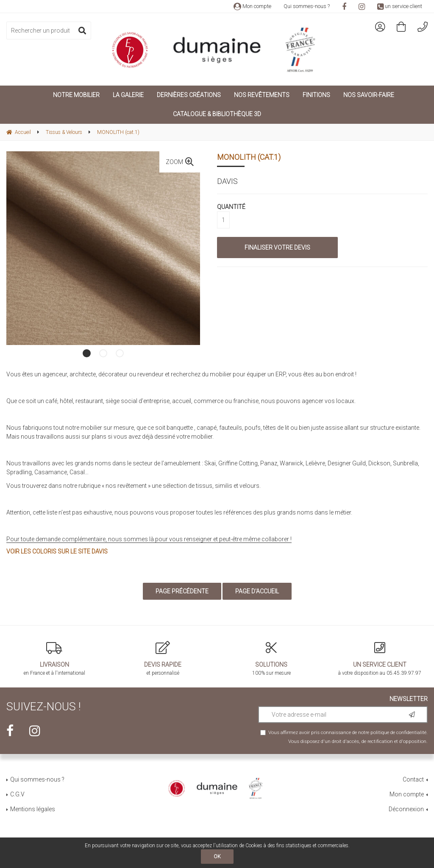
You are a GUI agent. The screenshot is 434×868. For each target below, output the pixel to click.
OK (217, 857)
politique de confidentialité (398, 732)
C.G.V (17, 794)
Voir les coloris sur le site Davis (57, 551)
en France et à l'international (54, 659)
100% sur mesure (271, 659)
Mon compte (252, 6)
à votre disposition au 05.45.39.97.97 (380, 659)
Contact (413, 779)
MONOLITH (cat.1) (249, 157)
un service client (400, 6)
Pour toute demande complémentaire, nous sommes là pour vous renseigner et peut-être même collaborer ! (149, 539)
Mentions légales (33, 809)
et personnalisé (163, 659)
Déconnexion (406, 809)
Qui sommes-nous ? (307, 6)
